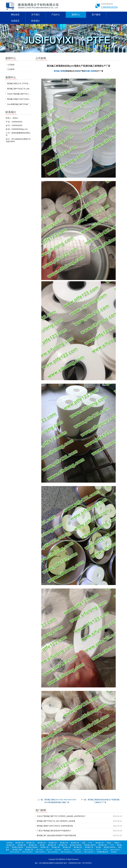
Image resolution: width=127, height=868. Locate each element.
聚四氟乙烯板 (17, 850)
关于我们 (35, 15)
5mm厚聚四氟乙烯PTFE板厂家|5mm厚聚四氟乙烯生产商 (29, 104)
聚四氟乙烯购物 (32, 847)
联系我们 (35, 21)
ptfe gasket (77, 850)
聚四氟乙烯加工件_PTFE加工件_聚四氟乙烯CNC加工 (28, 83)
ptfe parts (78, 852)
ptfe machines (27, 852)
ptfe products (88, 850)
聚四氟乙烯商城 (76, 845)
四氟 (84, 843)
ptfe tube (58, 850)
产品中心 (56, 15)
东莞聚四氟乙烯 (102, 852)
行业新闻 (11, 69)
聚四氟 (42, 845)
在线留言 (15, 21)
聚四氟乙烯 (58, 71)
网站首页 (15, 15)
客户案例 (96, 15)
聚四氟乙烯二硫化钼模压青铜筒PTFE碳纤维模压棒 (57, 835)
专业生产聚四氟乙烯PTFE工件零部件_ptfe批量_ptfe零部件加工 (61, 816)
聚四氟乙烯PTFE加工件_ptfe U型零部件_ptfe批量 (56, 821)
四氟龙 (109, 843)
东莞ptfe (114, 852)
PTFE (90, 843)
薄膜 (64, 71)
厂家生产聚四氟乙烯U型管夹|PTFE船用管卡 (54, 831)
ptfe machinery (66, 852)
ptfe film (67, 850)
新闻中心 (76, 15)
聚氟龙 (117, 843)
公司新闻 (11, 65)
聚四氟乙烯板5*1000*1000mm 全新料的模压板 (55, 826)
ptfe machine (115, 850)
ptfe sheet (40, 850)
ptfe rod (49, 850)
